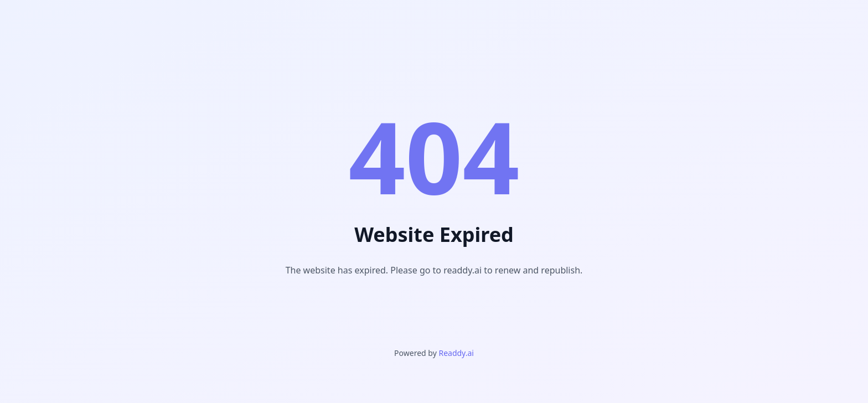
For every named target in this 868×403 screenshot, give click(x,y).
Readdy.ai (456, 353)
